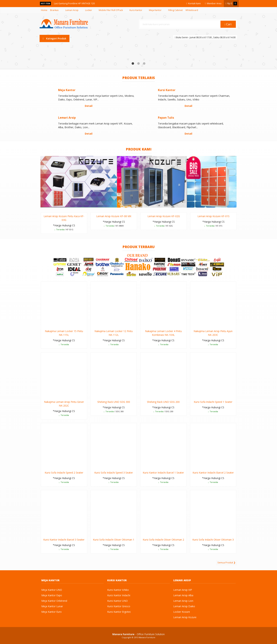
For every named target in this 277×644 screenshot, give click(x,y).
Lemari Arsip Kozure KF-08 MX (114, 216)
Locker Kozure (182, 612)
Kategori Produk (54, 38)
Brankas (54, 10)
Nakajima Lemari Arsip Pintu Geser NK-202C (64, 404)
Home (44, 10)
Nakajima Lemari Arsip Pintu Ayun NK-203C (213, 333)
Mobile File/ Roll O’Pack (111, 10)
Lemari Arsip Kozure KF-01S (213, 216)
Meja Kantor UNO (52, 590)
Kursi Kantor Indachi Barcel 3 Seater (64, 540)
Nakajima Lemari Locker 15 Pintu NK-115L (64, 333)
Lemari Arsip (72, 10)
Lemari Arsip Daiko (184, 606)
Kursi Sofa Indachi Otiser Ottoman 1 (114, 540)
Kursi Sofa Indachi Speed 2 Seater (64, 473)
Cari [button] (228, 24)
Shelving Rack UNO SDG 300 (114, 402)
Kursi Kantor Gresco (119, 606)
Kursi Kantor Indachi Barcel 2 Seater (213, 473)
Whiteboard (192, 10)
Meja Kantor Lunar (52, 606)
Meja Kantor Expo (52, 595)
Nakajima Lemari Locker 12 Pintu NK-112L (114, 333)
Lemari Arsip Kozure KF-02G (164, 216)
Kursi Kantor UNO (117, 601)
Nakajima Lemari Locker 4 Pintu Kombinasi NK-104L (163, 333)
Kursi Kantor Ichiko (118, 590)
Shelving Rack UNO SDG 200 (163, 402)
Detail (89, 106)
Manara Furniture (147, 637)
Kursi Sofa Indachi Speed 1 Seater (213, 402)
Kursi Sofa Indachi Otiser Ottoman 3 (213, 540)
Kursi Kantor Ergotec (119, 612)
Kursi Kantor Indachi (119, 595)
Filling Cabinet (175, 10)
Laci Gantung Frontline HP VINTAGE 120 (76, 3)
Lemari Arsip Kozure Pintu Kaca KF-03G (64, 218)
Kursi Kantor (136, 10)
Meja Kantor (155, 10)
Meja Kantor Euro (51, 612)
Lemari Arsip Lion (183, 601)
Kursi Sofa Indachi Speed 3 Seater (114, 473)
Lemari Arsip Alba (183, 595)
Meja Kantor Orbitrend (54, 601)
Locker (89, 10)
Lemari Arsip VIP (183, 590)
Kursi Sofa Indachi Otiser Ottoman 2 (163, 540)
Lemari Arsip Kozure (185, 617)
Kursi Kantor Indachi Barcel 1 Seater (163, 473)
